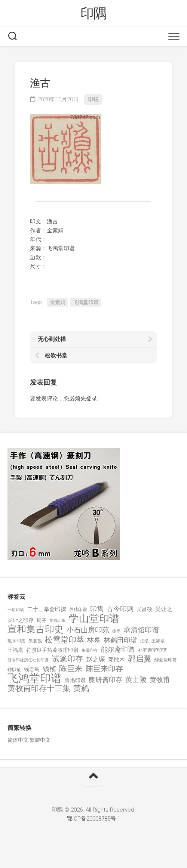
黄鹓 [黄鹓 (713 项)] (81, 689)
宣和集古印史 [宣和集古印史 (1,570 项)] (36, 629)
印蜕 (93, 99)
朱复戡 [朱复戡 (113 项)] (35, 641)
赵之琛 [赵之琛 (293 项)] (96, 659)
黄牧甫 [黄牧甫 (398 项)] (160, 680)
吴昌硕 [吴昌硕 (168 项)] (144, 609)
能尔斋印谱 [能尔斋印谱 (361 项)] (118, 649)
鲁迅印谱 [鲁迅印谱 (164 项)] (75, 680)
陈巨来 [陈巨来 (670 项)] (71, 669)
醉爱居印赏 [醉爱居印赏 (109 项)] (166, 660)
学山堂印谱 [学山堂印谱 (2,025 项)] (94, 619)
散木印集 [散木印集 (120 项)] (16, 641)
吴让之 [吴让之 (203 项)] (164, 609)
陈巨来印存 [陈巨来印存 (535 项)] (104, 669)
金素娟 (58, 302)
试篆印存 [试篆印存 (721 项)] (67, 659)
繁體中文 (40, 740)
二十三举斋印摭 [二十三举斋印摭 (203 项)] (47, 609)
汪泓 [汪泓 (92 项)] (144, 641)
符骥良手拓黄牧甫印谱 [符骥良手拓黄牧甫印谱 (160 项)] (52, 650)
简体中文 (18, 740)
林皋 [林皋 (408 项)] (94, 640)
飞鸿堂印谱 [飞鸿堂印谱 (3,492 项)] (35, 678)
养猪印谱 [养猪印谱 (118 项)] (78, 610)
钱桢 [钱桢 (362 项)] (49, 669)
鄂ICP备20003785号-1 (94, 819)
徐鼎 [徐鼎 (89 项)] (116, 631)
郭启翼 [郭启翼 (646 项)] (140, 659)
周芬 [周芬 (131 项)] (42, 620)
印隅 (94, 13)
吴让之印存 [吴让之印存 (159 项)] (21, 620)
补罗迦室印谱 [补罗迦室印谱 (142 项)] (152, 650)
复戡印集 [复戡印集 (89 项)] (58, 621)
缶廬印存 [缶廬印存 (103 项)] (90, 650)
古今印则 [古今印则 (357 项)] (120, 609)
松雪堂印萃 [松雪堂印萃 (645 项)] (65, 640)
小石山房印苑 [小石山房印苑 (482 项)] (88, 630)
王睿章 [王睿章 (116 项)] (158, 641)
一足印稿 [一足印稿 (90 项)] (16, 610)
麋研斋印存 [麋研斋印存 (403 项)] (105, 680)
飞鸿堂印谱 (86, 302)
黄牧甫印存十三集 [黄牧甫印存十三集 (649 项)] (39, 689)
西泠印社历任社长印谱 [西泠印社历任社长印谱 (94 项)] (28, 660)
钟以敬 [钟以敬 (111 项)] (14, 670)
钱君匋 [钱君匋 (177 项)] (32, 669)
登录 (92, 399)
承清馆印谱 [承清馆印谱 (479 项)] (141, 630)
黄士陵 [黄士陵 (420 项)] (136, 680)
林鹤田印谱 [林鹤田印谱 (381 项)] (120, 640)
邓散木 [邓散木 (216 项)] (117, 660)
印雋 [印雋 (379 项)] (97, 609)
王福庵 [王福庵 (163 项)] (15, 650)
